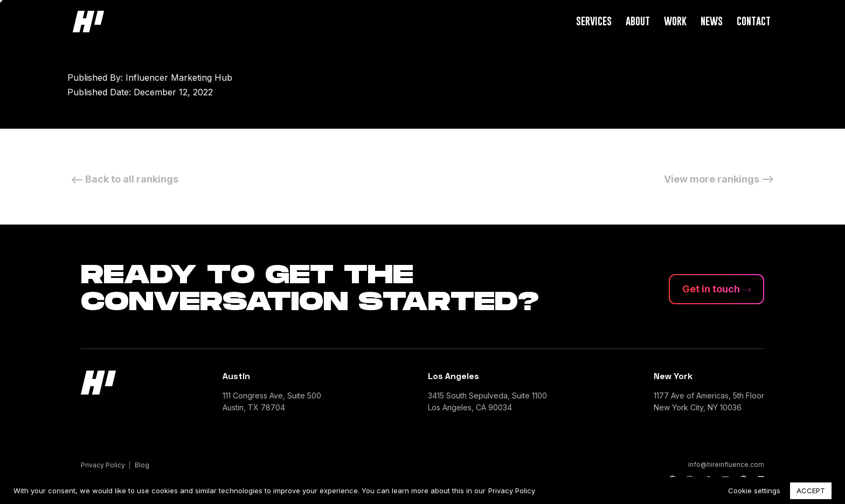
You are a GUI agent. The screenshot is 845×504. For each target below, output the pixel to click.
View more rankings (721, 179)
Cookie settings (754, 491)
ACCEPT (811, 491)
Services (594, 21)
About (638, 21)
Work (675, 21)
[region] (422, 491)
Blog (142, 465)
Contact (754, 21)
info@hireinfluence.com (726, 464)
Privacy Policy (512, 491)
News (712, 21)
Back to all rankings (123, 179)
